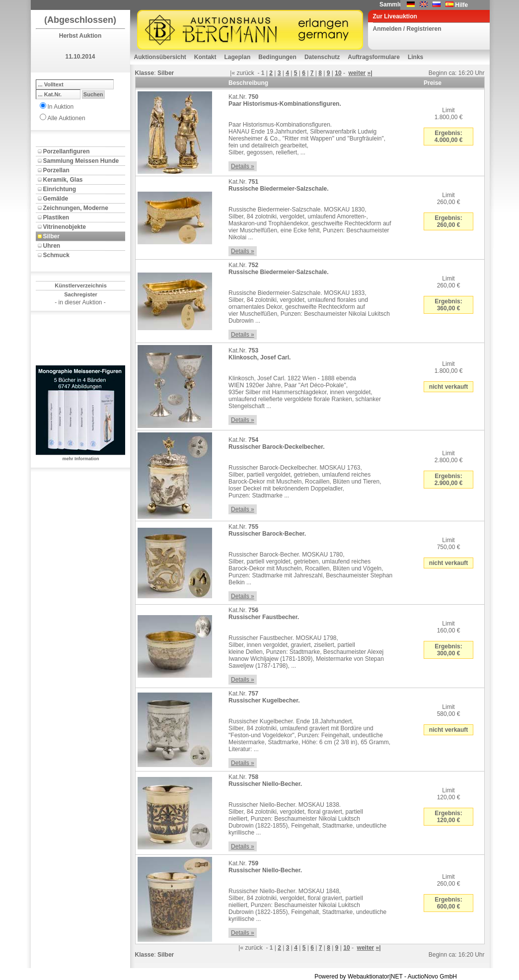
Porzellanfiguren (67, 151)
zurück (246, 73)
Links (415, 57)
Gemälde (56, 199)
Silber (51, 236)
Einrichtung (60, 189)
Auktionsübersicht (160, 57)
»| (370, 73)
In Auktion (61, 107)
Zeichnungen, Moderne (76, 208)
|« (232, 73)
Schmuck (56, 255)
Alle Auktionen (67, 118)
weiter (357, 73)
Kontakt (205, 57)
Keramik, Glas (63, 180)
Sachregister (81, 294)
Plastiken (56, 217)
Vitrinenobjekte (65, 227)
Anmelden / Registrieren (407, 29)
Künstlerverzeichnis (81, 285)
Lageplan (238, 57)
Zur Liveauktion (395, 16)
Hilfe (461, 5)
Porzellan (56, 170)
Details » (243, 166)
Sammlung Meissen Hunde (81, 161)
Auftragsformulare (374, 57)
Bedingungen (277, 57)
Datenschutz (322, 57)
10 (338, 73)
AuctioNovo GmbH (432, 977)
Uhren (52, 246)
